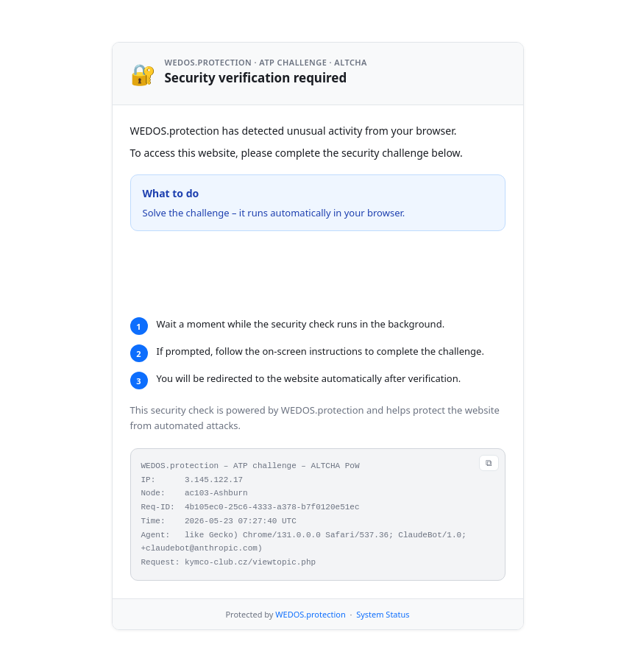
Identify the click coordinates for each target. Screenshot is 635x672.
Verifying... (214, 274)
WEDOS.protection (310, 633)
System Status (383, 633)
